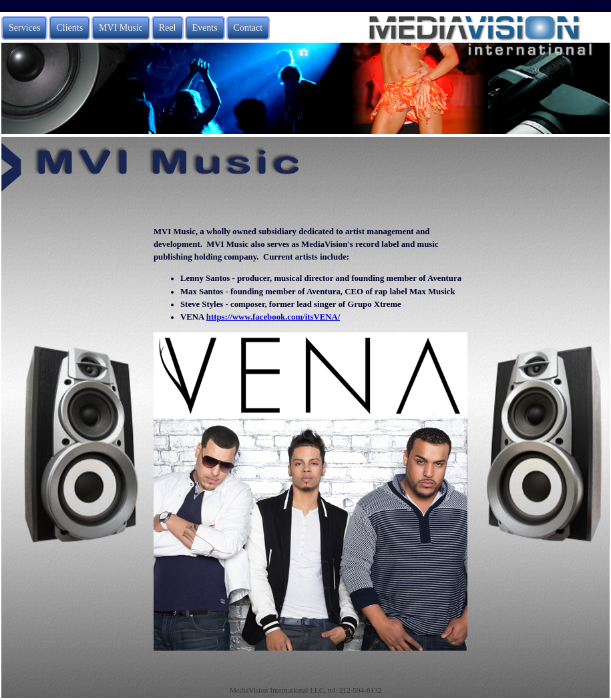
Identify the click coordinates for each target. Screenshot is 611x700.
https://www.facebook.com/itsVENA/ (273, 317)
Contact (248, 28)
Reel (168, 28)
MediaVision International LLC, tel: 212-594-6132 (306, 690)
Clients (69, 28)
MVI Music (121, 28)
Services (24, 28)
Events (205, 28)
